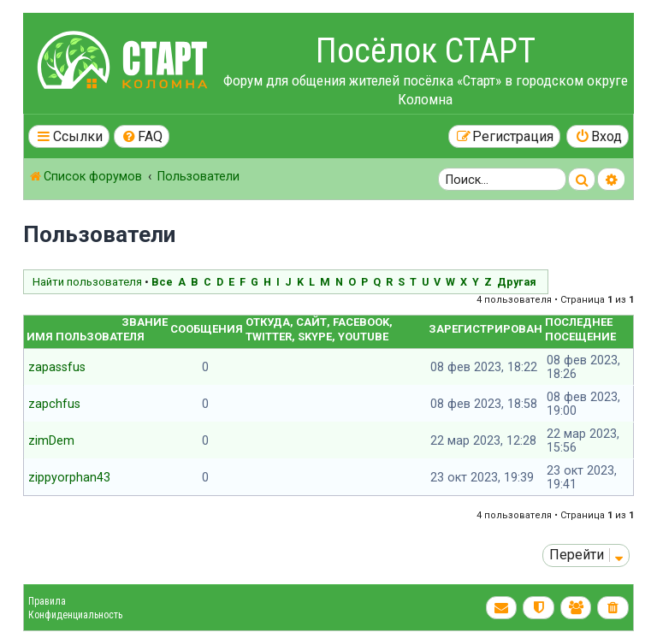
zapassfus (57, 367)
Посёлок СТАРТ (426, 51)
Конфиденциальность (75, 615)
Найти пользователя (87, 282)
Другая (517, 282)
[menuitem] (142, 136)
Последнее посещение (580, 329)
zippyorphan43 (69, 477)
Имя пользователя (86, 337)
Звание (145, 322)
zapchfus (54, 404)
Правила (47, 601)
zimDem (51, 440)
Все (162, 282)
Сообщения (207, 329)
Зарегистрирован (485, 329)
